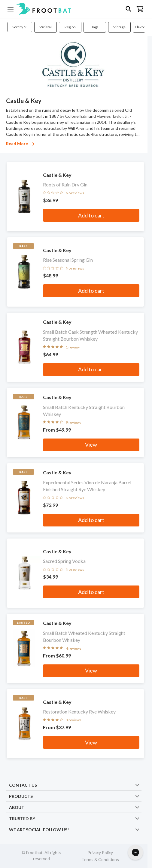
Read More (20, 144)
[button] (76, 9)
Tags (95, 27)
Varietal (46, 27)
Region (70, 27)
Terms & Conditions (100, 859)
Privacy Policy (100, 852)
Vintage (119, 27)
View (91, 445)
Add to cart (91, 215)
